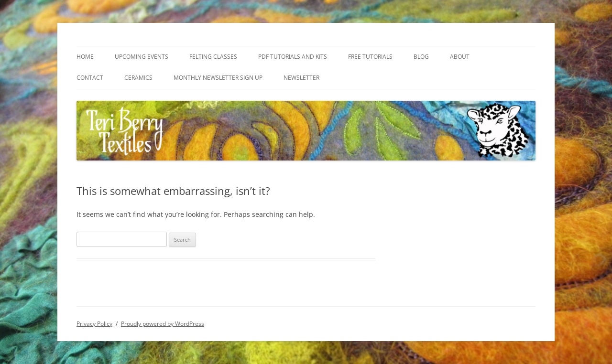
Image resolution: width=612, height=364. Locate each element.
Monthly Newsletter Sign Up (218, 78)
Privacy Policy (94, 324)
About (460, 57)
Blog (421, 57)
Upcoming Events (142, 57)
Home (85, 57)
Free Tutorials (370, 57)
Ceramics (138, 78)
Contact (90, 78)
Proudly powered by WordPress (163, 324)
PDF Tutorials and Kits (293, 57)
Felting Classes (213, 57)
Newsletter (301, 78)
